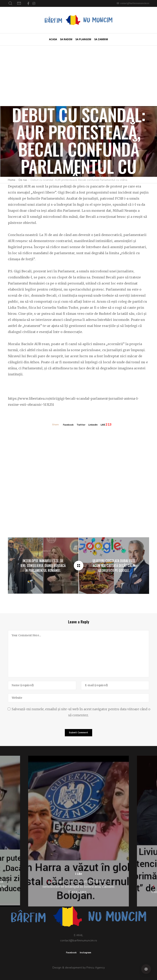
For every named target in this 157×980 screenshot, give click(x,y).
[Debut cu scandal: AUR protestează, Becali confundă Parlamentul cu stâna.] (79, 566)
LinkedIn (93, 425)
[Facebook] (28, 3)
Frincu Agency (96, 968)
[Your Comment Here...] (79, 654)
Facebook (68, 425)
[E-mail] (115, 685)
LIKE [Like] (103, 425)
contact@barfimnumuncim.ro (135, 3)
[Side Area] (146, 969)
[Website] (79, 698)
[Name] (42, 685)
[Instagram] (34, 3)
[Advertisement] (78, 76)
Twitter (81, 425)
